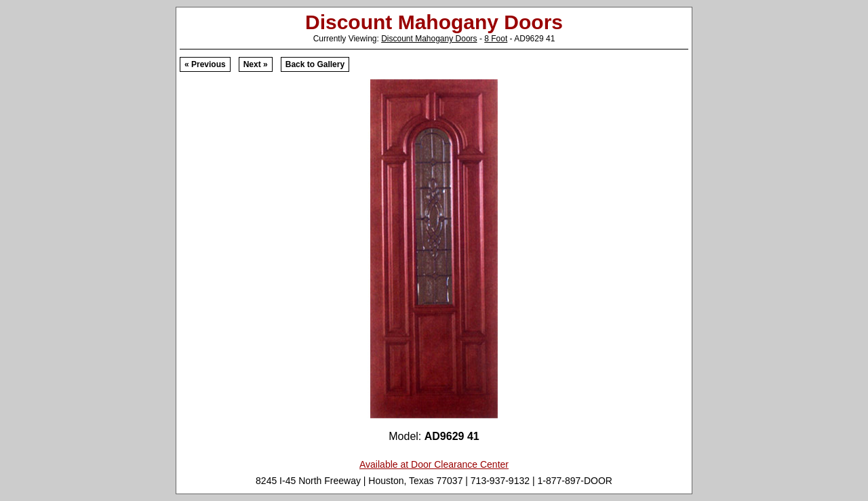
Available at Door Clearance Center (434, 464)
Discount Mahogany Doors (429, 39)
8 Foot (496, 39)
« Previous (205, 64)
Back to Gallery (315, 64)
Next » (256, 64)
